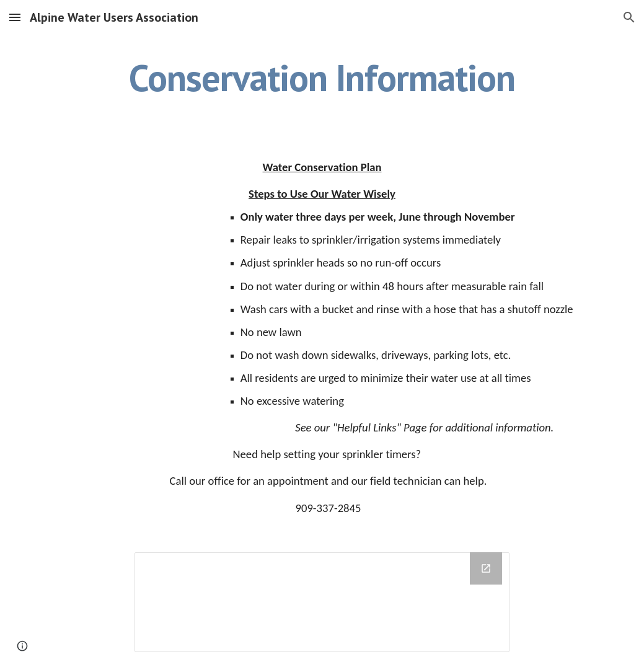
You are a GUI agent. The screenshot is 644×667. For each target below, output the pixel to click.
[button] (15, 17)
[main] (322, 77)
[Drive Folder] (322, 602)
